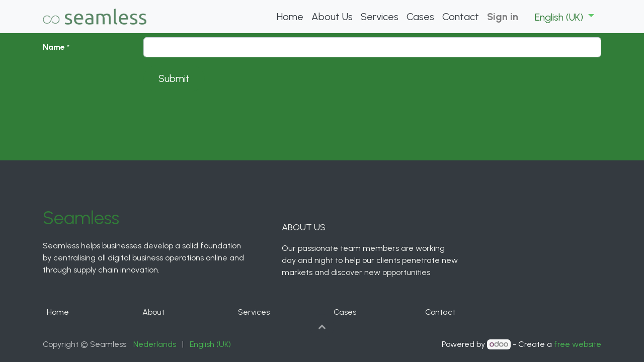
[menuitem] (290, 17)
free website (578, 344)
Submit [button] (174, 78)
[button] (322, 326)
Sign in (503, 17)
